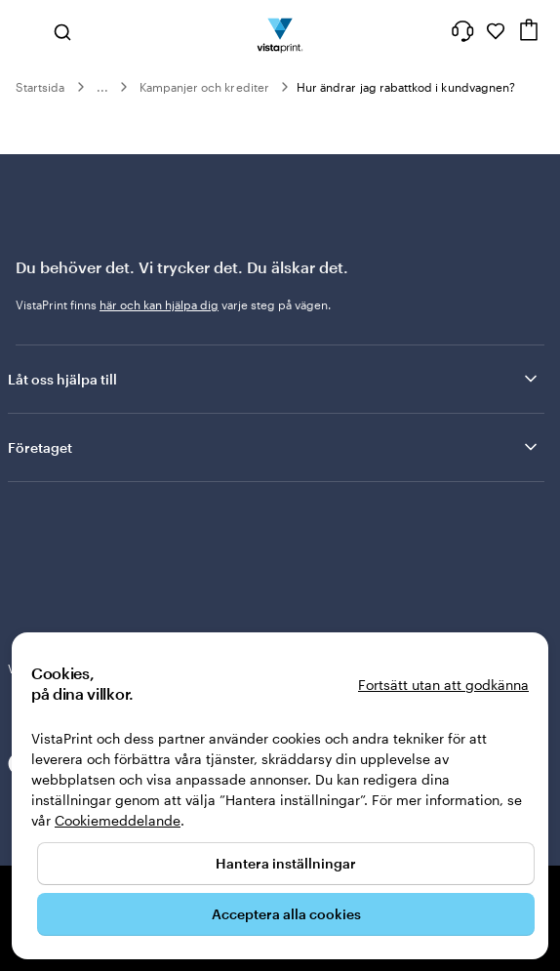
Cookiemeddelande (118, 820)
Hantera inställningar (286, 863)
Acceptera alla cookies (286, 914)
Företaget (274, 447)
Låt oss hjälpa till (274, 379)
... (102, 87)
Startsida (40, 87)
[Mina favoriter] (496, 31)
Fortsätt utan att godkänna (443, 685)
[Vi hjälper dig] (462, 31)
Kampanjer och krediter (204, 87)
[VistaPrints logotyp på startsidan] (280, 31)
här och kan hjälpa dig (159, 304)
